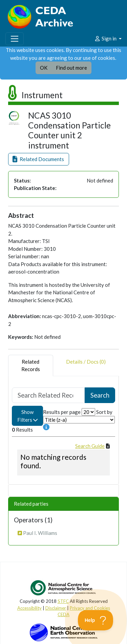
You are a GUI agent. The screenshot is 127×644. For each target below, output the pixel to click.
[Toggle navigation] (15, 39)
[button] (39, 159)
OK (44, 68)
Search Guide (90, 446)
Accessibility (29, 608)
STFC (63, 601)
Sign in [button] (106, 38)
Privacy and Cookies (90, 608)
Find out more (71, 68)
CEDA (63, 614)
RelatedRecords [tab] (31, 365)
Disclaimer (56, 608)
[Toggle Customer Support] (96, 620)
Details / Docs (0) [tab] (86, 365)
